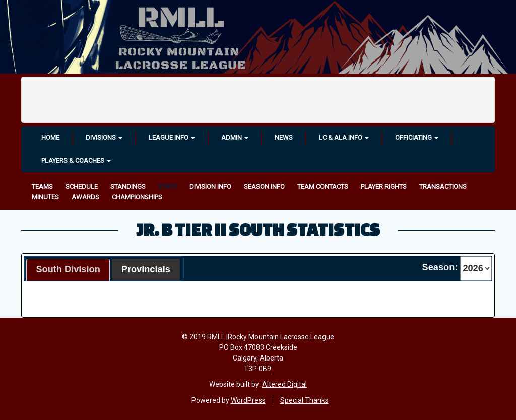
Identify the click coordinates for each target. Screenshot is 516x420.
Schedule (82, 186)
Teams (42, 186)
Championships (137, 197)
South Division (68, 269)
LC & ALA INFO (344, 137)
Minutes (45, 197)
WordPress (248, 400)
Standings (128, 186)
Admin (235, 137)
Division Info (210, 186)
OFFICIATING (417, 137)
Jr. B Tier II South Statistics (258, 229)
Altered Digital (284, 384)
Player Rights (384, 186)
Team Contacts (323, 186)
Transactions (443, 186)
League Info (172, 137)
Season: (440, 267)
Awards (85, 197)
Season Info (264, 186)
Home (50, 137)
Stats (168, 186)
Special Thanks (304, 400)
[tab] (68, 270)
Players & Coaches (76, 161)
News (284, 137)
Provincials (146, 269)
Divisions (104, 137)
